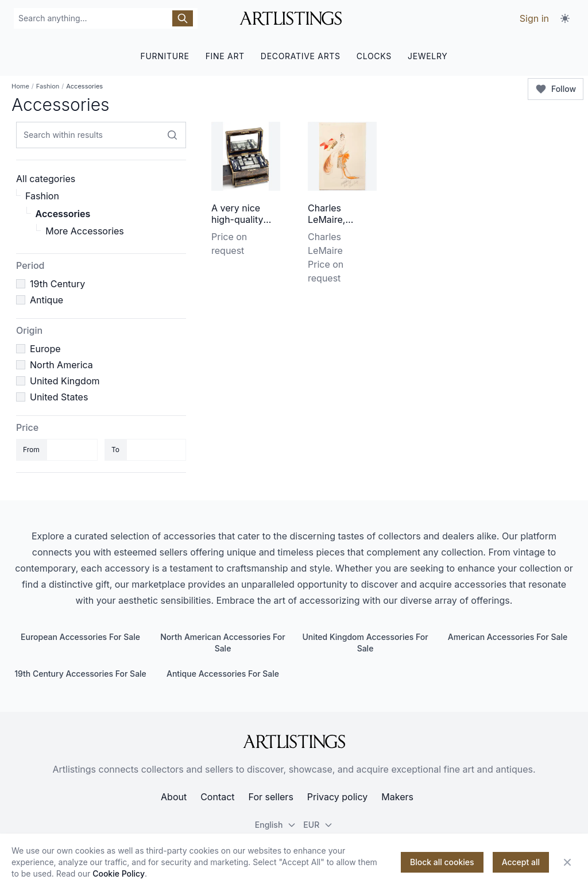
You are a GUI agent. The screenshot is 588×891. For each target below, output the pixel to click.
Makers (397, 797)
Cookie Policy (119, 873)
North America (61, 365)
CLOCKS (374, 56)
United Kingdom (65, 381)
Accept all (521, 862)
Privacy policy (337, 797)
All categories (46, 179)
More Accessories (85, 231)
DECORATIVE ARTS (301, 56)
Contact (217, 797)
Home (20, 86)
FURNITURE (165, 56)
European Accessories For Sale (80, 637)
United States (59, 397)
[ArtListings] (294, 742)
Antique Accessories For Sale (223, 674)
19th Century (57, 284)
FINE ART (225, 56)
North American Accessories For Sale (223, 643)
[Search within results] (172, 135)
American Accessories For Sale (508, 637)
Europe (45, 349)
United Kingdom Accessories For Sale (365, 643)
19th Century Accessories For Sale (80, 674)
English (276, 825)
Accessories (63, 214)
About (174, 797)
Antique (47, 300)
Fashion (48, 86)
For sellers (271, 797)
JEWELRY (428, 56)
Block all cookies (442, 862)
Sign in (534, 18)
